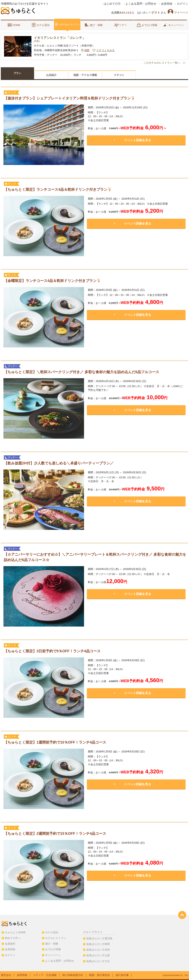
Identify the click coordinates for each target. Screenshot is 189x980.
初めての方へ (13, 938)
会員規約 (10, 944)
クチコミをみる (105, 50)
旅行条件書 (122, 975)
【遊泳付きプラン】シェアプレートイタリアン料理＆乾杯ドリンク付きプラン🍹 (70, 98)
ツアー (120, 25)
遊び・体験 (94, 25)
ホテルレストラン (67, 24)
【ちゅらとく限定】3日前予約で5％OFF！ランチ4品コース (52, 651)
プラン (17, 73)
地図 (87, 50)
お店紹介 (51, 75)
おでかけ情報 (147, 25)
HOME (14, 25)
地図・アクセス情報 (85, 75)
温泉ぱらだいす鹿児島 (99, 938)
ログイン (183, 4)
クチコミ (119, 75)
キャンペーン (174, 25)
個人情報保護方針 (73, 975)
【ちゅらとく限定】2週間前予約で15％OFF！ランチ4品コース (55, 834)
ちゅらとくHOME (15, 932)
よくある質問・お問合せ (141, 4)
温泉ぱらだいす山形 (98, 955)
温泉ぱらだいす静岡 (98, 944)
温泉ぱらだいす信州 (98, 950)
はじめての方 (112, 4)
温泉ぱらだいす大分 (98, 961)
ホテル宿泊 (41, 25)
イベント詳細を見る (138, 140)
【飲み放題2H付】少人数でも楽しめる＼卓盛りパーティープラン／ (59, 463)
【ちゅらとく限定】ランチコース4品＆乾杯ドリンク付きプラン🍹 (58, 190)
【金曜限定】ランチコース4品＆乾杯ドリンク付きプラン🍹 (52, 281)
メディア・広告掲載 (45, 975)
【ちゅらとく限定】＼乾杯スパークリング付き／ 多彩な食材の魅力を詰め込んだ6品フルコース (82, 372)
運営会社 (6, 975)
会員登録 (167, 4)
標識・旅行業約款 (100, 975)
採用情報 (22, 975)
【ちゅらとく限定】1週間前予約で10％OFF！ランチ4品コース (55, 742)
